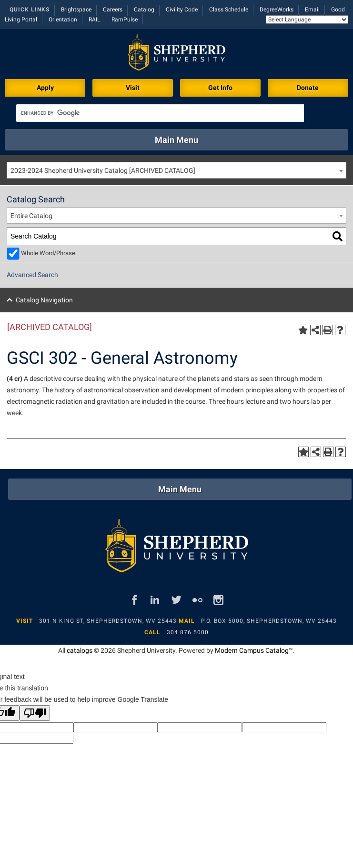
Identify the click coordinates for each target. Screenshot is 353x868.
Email (312, 10)
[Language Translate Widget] (307, 20)
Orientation (63, 20)
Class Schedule (229, 10)
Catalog (144, 10)
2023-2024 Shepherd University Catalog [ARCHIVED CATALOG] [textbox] (103, 170)
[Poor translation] (35, 713)
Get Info (220, 88)
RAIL (94, 20)
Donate (308, 88)
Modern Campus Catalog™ (254, 650)
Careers (113, 10)
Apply (45, 88)
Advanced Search (32, 275)
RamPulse (125, 20)
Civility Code (182, 10)
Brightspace (76, 10)
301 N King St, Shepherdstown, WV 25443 (108, 621)
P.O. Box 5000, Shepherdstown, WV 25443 (269, 621)
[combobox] (176, 170)
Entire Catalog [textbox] (31, 216)
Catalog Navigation (44, 300)
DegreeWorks (277, 10)
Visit (133, 88)
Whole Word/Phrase (48, 253)
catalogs (80, 650)
